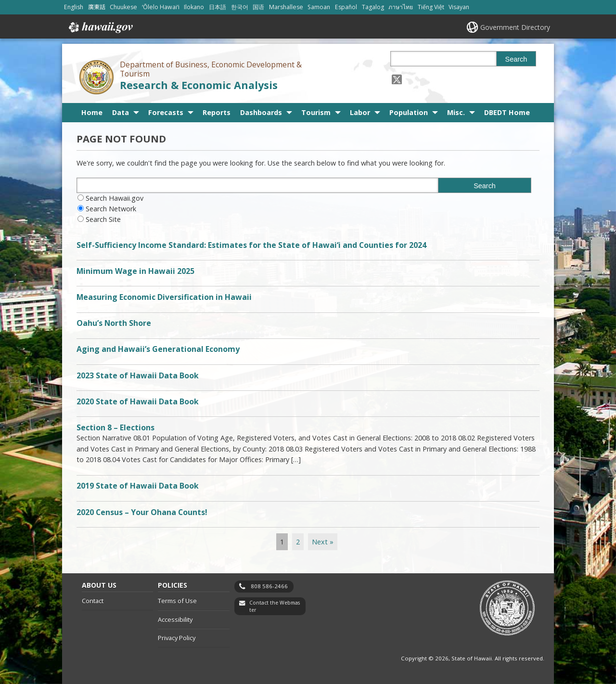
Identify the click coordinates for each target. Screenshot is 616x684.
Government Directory (515, 27)
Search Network (111, 209)
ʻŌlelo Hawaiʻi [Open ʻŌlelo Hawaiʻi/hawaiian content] (161, 7)
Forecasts (166, 112)
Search (516, 59)
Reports (217, 112)
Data (121, 112)
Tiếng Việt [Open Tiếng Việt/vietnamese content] (431, 7)
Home (92, 112)
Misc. (456, 112)
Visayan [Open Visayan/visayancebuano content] (459, 7)
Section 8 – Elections (115, 427)
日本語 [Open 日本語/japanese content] (218, 7)
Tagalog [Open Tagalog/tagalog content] (373, 7)
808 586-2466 (269, 586)
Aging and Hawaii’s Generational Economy (158, 349)
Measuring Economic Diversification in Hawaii (164, 297)
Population (409, 112)
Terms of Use (177, 601)
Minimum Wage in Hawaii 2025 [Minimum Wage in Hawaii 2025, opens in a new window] (135, 271)
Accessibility (175, 619)
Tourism (316, 112)
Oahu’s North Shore (114, 323)
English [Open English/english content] (74, 7)
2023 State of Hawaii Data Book (138, 375)
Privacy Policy (177, 638)
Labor (360, 112)
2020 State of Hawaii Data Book (138, 401)
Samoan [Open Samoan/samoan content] (319, 7)
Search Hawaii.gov (115, 198)
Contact (93, 601)
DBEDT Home (507, 112)
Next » (323, 542)
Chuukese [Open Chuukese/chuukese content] (123, 7)
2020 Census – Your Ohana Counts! (142, 512)
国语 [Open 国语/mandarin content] (258, 7)
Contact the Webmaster (275, 606)
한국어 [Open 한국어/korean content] (240, 7)
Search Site (103, 219)
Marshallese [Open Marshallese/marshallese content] (286, 7)
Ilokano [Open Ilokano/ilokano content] (194, 7)
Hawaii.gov (100, 27)
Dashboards (261, 112)
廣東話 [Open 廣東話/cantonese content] (97, 7)
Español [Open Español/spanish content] (346, 7)
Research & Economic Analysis (199, 85)
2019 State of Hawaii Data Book (138, 486)
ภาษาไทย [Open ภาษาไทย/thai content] (401, 7)
